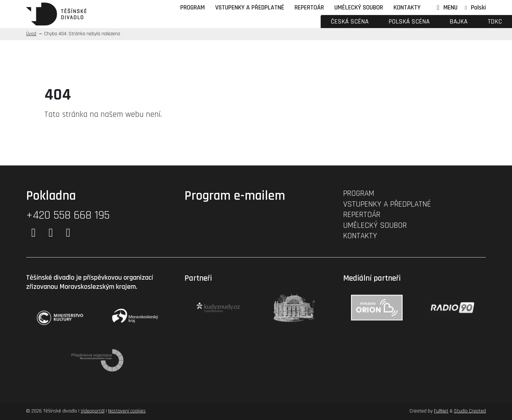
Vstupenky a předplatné (250, 8)
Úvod (31, 34)
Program (192, 8)
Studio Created (470, 411)
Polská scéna (409, 22)
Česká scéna (350, 22)
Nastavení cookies (127, 411)
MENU (446, 8)
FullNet (441, 411)
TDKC (495, 22)
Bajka (459, 22)
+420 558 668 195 (68, 215)
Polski (478, 8)
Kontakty (407, 8)
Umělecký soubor (359, 8)
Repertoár (309, 8)
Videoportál (93, 411)
